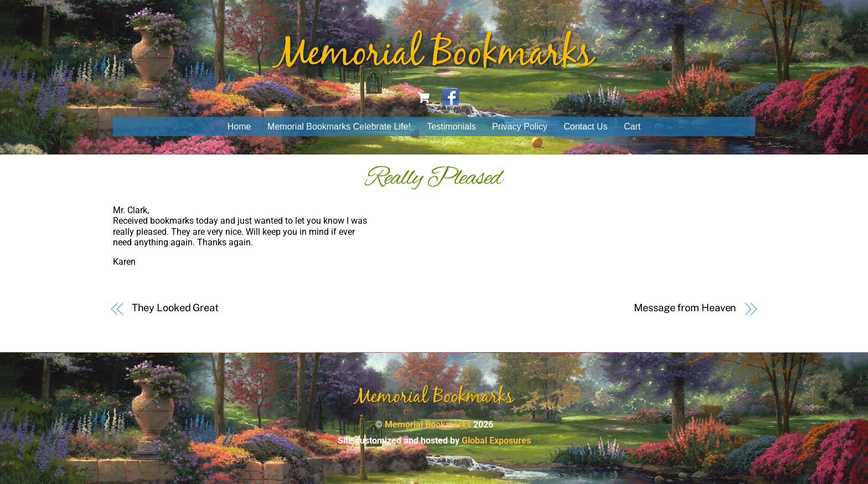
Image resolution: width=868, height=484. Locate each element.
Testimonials (451, 127)
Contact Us (585, 127)
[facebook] (450, 97)
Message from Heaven (685, 308)
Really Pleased (434, 178)
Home (239, 127)
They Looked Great (175, 308)
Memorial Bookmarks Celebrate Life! (339, 127)
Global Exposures (496, 441)
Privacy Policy (520, 127)
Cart (632, 127)
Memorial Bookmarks (428, 424)
